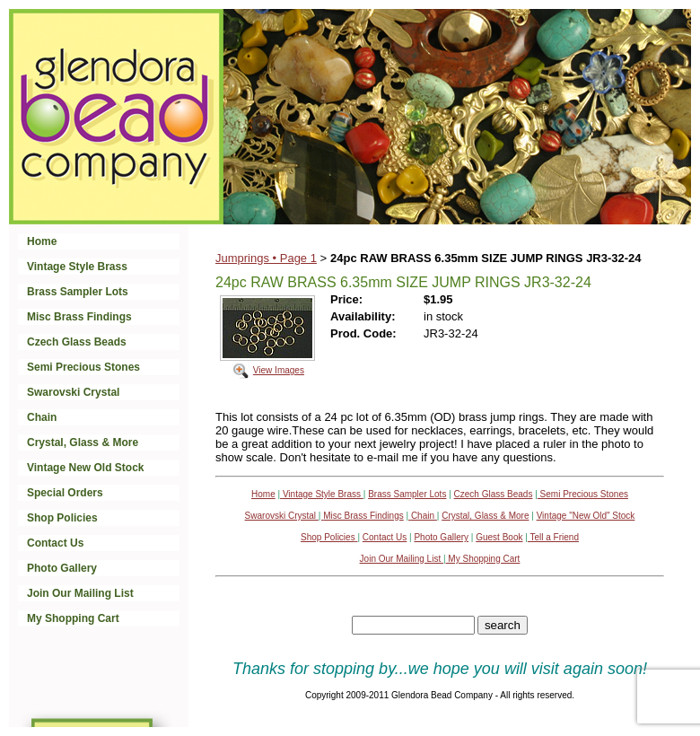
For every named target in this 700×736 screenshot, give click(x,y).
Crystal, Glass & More (83, 442)
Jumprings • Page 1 (266, 258)
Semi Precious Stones (83, 367)
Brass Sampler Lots (78, 292)
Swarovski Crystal (73, 392)
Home (42, 241)
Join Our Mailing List (80, 593)
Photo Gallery (62, 568)
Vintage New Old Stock (85, 468)
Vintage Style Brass (77, 267)
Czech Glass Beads (77, 342)
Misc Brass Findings (79, 317)
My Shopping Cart (73, 618)
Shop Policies (62, 518)
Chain (42, 417)
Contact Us (55, 543)
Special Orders (65, 493)
